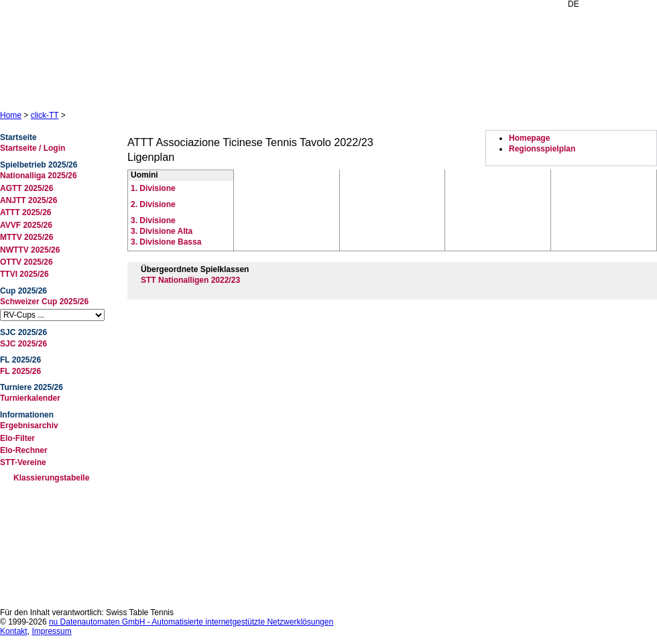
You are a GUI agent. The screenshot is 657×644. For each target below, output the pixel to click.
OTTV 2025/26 (26, 262)
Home (11, 115)
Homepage (529, 138)
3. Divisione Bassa (166, 242)
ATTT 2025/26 (25, 212)
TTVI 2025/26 (24, 274)
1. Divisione (153, 188)
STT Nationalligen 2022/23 (190, 280)
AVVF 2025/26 (26, 225)
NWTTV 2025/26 (30, 250)
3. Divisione (153, 220)
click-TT (45, 115)
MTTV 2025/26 (26, 237)
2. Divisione (153, 204)
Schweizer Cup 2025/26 (44, 302)
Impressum (51, 631)
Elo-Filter (17, 438)
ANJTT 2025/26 (28, 200)
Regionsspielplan (542, 149)
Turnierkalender (30, 398)
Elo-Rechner (24, 450)
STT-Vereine (23, 462)
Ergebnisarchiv (29, 426)
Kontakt (14, 631)
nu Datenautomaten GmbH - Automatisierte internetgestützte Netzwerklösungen (191, 622)
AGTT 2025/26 (26, 188)
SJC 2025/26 (23, 344)
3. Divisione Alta (162, 231)
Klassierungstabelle (51, 478)
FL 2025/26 (20, 371)
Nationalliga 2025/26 (39, 176)
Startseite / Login (33, 148)
